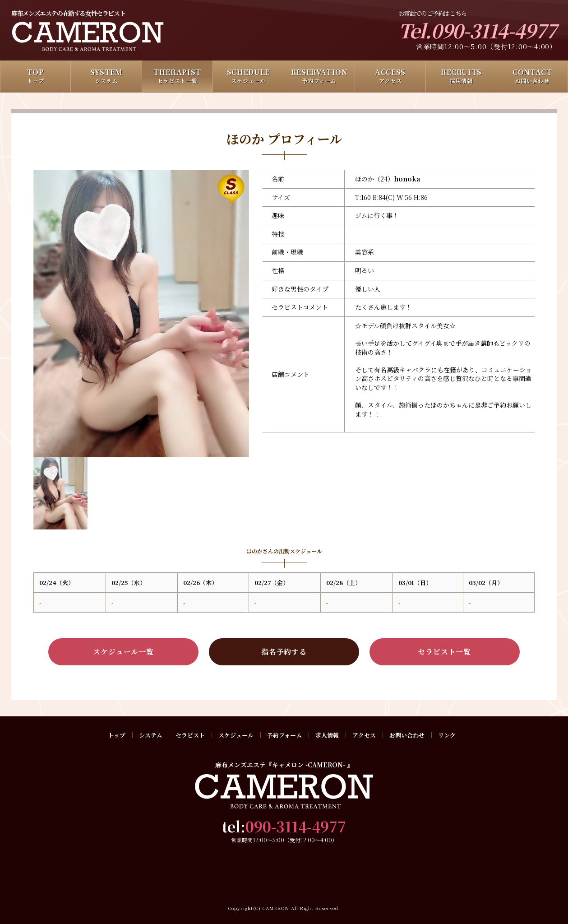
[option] (141, 313)
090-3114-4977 (296, 826)
